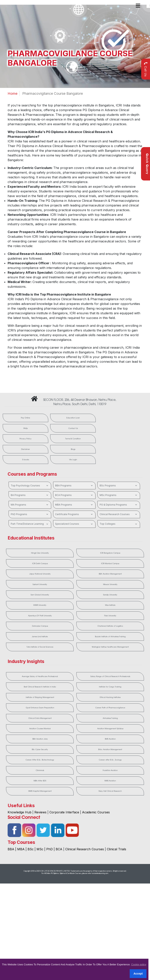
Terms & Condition (73, 439)
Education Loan (73, 418)
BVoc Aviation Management (110, 750)
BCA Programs (74, 495)
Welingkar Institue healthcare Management (110, 647)
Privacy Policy (25, 439)
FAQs (25, 428)
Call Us (146, 69)
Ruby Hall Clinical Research (110, 792)
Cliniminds (40, 771)
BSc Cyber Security (40, 750)
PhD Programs (30, 515)
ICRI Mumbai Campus (110, 563)
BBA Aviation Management (110, 574)
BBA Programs (74, 486)
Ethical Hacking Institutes (110, 697)
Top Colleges (119, 524)
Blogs (73, 449)
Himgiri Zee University (40, 553)
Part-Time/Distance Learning (30, 524)
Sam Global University (40, 595)
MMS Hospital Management (40, 792)
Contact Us (73, 428)
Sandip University (110, 595)
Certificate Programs (74, 515)
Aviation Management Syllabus (110, 729)
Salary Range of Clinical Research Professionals (110, 677)
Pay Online (25, 418)
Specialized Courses (74, 524)
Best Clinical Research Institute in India (40, 687)
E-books (25, 460)
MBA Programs (74, 505)
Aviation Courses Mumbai (40, 729)
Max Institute (110, 605)
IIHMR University (40, 605)
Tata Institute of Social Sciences (40, 647)
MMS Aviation (110, 781)
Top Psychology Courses (30, 486)
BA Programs (30, 495)
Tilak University (110, 616)
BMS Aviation (110, 739)
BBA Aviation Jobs (40, 739)
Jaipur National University (40, 574)
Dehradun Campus (40, 626)
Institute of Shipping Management (40, 697)
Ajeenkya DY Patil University (40, 616)
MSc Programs (119, 495)
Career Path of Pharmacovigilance (110, 708)
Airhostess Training (110, 718)
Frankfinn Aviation (110, 771)
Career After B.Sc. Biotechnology (40, 760)
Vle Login (73, 460)
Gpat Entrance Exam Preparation (40, 708)
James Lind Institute (40, 637)
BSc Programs (119, 486)
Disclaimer (25, 449)
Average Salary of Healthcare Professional (40, 677)
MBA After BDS (40, 781)
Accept (138, 974)
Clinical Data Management (40, 718)
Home (12, 93)
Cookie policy (139, 964)
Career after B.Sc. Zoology (110, 760)
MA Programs (30, 505)
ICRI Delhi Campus (40, 563)
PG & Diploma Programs (119, 505)
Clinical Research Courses (119, 515)
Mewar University (110, 584)
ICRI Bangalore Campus (110, 553)
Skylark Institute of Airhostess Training (110, 637)
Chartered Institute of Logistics (110, 626)
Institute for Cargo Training (110, 687)
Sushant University (40, 584)
